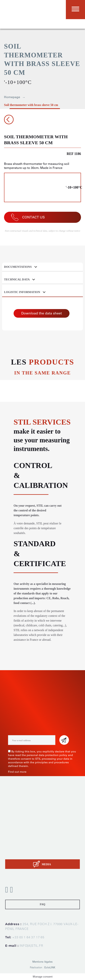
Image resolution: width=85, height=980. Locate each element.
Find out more (17, 772)
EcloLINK (50, 967)
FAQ (43, 904)
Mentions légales (42, 962)
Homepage (12, 97)
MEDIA (46, 864)
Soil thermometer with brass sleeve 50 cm (31, 105)
